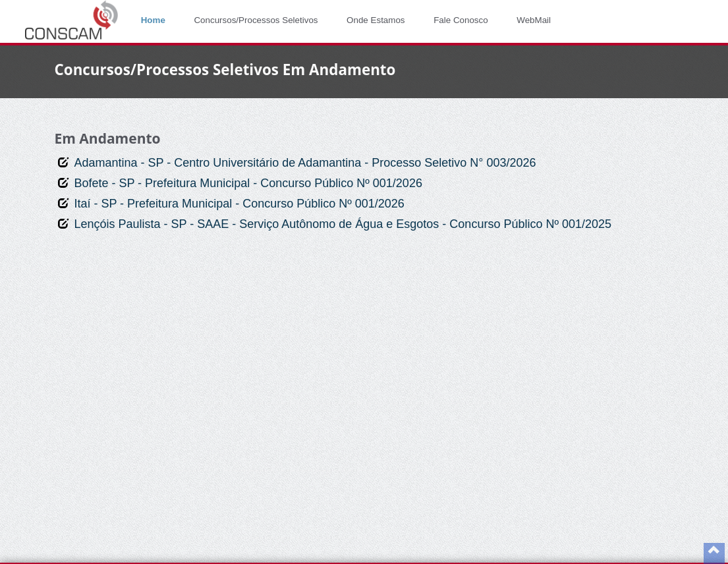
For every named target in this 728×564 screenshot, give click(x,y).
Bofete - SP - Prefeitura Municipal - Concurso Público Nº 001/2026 (248, 183)
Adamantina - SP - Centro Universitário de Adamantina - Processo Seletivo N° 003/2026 (305, 163)
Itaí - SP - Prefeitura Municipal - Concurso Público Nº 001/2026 (239, 204)
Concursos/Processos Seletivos (256, 20)
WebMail (534, 20)
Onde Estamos (376, 20)
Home (153, 20)
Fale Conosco (461, 20)
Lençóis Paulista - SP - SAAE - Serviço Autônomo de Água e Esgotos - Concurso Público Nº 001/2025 (343, 224)
